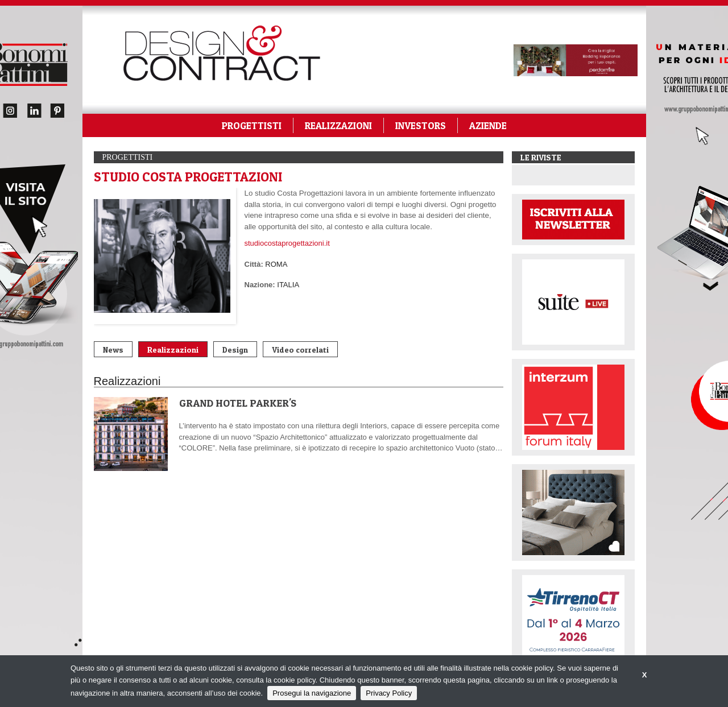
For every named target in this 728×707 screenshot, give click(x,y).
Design (235, 350)
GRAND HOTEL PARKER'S (238, 403)
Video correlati (300, 350)
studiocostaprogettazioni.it (287, 243)
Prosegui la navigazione (312, 693)
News (113, 350)
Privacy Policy (389, 693)
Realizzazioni (173, 350)
